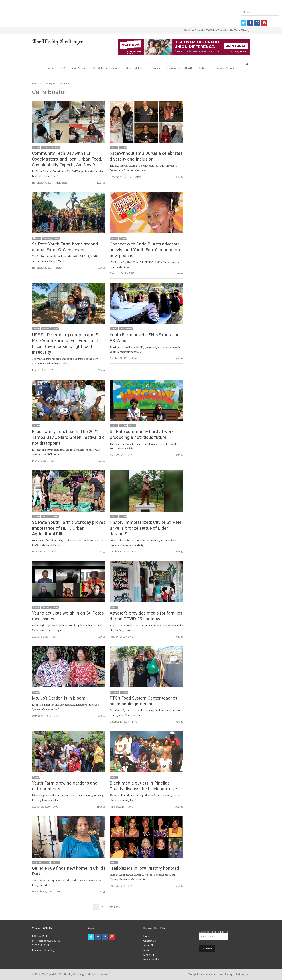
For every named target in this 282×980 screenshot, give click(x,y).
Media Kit (149, 955)
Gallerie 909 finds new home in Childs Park (69, 871)
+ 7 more (55, 147)
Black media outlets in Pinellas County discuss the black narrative (143, 786)
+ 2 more (55, 329)
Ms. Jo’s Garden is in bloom (59, 698)
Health (189, 68)
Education (171, 68)
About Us (149, 946)
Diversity (36, 147)
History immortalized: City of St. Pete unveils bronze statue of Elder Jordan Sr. (146, 528)
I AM (62, 68)
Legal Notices (79, 68)
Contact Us (150, 941)
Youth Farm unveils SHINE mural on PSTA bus (145, 338)
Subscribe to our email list (213, 932)
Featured (123, 147)
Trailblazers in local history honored (144, 868)
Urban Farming (126, 329)
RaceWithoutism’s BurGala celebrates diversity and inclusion (146, 156)
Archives (203, 68)
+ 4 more (55, 516)
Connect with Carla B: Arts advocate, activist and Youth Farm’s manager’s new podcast (145, 250)
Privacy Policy (151, 960)
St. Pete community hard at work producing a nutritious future (142, 435)
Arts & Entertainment (105, 68)
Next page (114, 907)
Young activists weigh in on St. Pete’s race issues (68, 616)
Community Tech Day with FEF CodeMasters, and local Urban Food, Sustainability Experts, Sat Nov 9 (67, 159)
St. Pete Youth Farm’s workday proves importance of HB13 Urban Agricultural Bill (69, 528)
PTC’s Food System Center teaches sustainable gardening (143, 701)
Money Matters (135, 68)
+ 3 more (132, 426)
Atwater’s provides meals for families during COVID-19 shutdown (146, 616)
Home (50, 68)
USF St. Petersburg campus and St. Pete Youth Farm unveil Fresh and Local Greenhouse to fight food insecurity (66, 344)
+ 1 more (55, 238)
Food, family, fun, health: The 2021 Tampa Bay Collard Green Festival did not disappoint (68, 437)
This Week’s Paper (225, 68)
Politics (156, 68)
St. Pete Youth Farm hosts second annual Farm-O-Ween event (65, 247)
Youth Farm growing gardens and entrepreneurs (65, 786)
